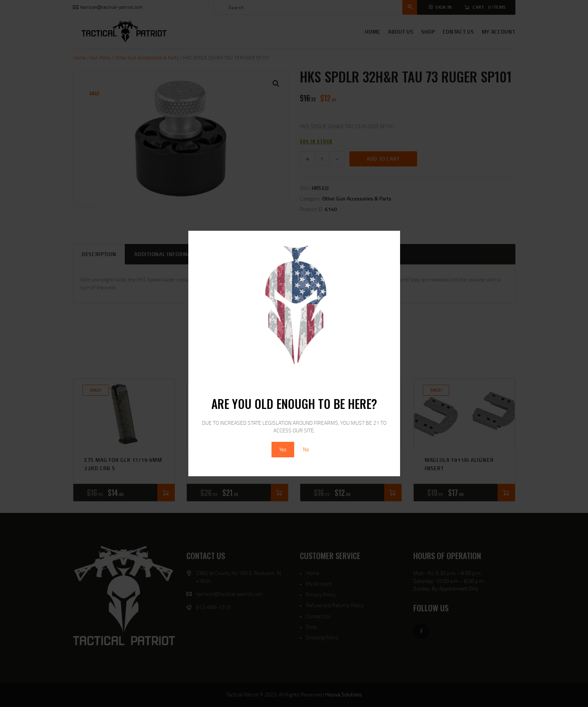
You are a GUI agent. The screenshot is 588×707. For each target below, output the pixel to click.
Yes (283, 449)
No (306, 449)
